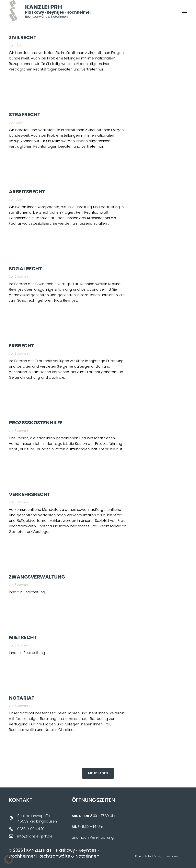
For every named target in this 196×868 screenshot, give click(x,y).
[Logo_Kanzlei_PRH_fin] (50, 11)
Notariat (22, 698)
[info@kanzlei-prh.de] (13, 836)
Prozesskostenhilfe (36, 423)
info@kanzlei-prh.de (35, 836)
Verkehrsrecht (29, 494)
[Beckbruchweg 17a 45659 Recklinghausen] (13, 819)
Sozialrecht (25, 269)
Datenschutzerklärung (148, 856)
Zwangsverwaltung (37, 577)
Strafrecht (25, 115)
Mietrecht (23, 637)
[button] (184, 11)
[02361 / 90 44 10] (13, 829)
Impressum (173, 856)
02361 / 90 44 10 (31, 829)
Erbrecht (22, 346)
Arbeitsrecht (27, 192)
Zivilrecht (23, 38)
